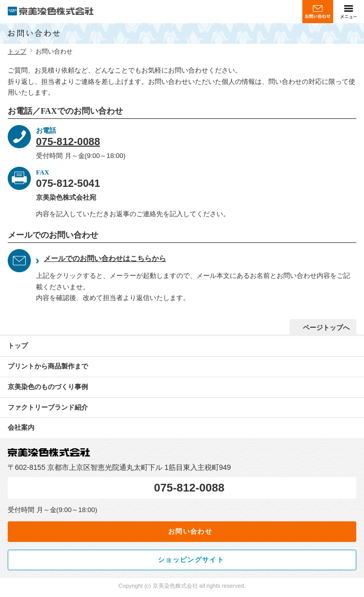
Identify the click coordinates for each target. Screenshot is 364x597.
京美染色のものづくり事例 (48, 387)
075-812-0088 (68, 142)
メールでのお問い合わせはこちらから (105, 259)
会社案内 (21, 427)
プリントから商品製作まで (48, 366)
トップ (17, 51)
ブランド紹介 (48, 408)
